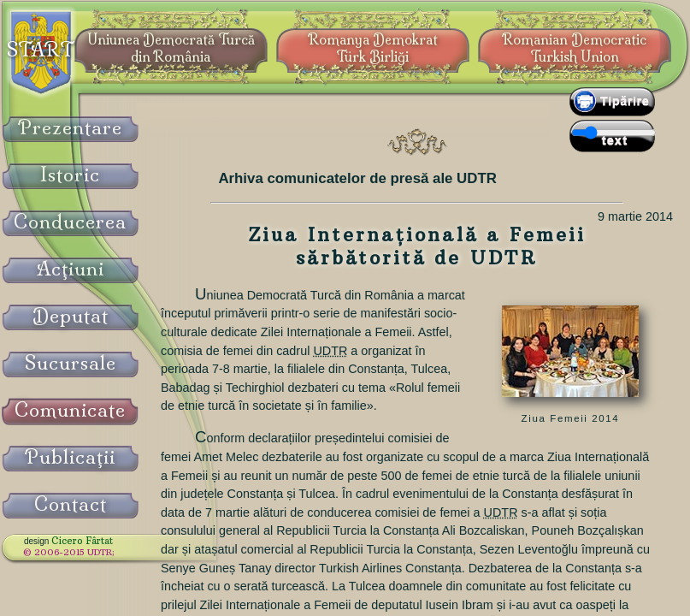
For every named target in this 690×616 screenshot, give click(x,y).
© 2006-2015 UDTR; (69, 552)
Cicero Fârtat (82, 541)
